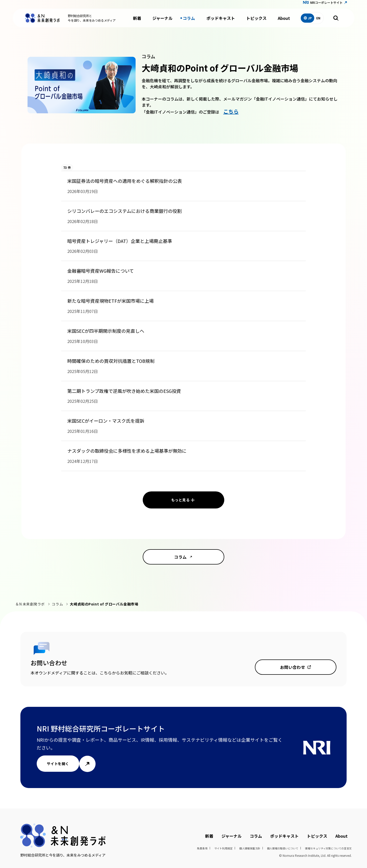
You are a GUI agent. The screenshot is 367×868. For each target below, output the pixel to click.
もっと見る (180, 500)
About (284, 20)
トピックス (256, 20)
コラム (189, 20)
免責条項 (202, 848)
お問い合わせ (293, 667)
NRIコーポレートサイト (326, 5)
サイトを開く (58, 764)
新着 (137, 20)
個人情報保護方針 (250, 848)
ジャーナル (162, 20)
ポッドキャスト (221, 20)
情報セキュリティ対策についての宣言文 (328, 848)
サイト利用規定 (223, 848)
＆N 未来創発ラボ (30, 604)
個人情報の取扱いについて (283, 848)
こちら (231, 111)
